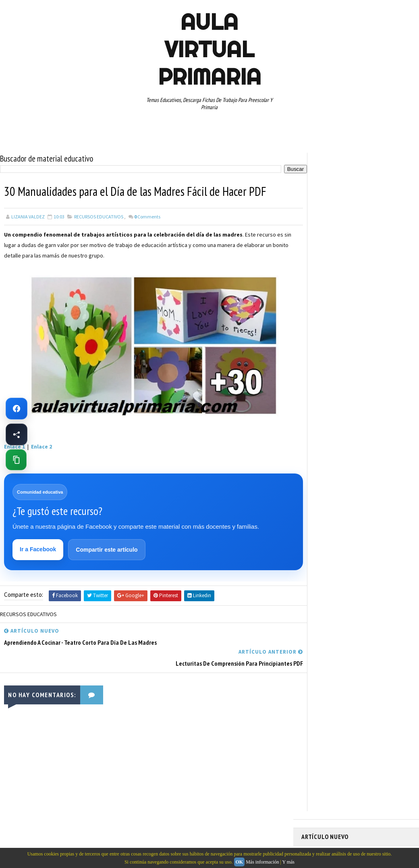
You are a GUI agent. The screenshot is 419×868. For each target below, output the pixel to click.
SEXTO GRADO (320, 471)
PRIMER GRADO (321, 429)
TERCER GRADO (373, 485)
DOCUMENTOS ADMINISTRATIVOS (341, 372)
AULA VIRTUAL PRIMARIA (209, 49)
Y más (288, 862)
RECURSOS (317, 443)
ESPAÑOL (370, 386)
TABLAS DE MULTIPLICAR (370, 471)
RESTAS (314, 457)
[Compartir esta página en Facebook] (17, 434)
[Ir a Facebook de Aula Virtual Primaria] (17, 409)
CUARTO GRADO (381, 358)
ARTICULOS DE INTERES (330, 358)
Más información (262, 862)
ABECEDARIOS (320, 344)
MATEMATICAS (386, 401)
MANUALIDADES (321, 401)
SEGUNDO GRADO (350, 457)
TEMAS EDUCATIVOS (326, 485)
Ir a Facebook (38, 549)
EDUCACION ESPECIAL (328, 386)
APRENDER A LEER (362, 344)
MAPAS (354, 401)
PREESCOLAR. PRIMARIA (330, 415)
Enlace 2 (41, 446)
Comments (147, 216)
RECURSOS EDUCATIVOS (99, 216)
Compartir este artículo (107, 550)
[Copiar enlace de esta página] (16, 460)
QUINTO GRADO (363, 429)
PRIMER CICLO (380, 415)
